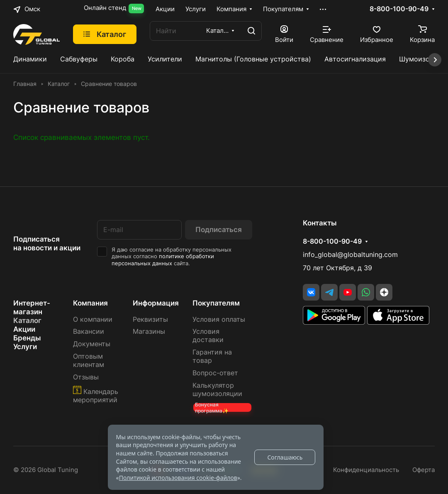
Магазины (149, 331)
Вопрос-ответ (215, 373)
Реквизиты (150, 319)
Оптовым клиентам (89, 361)
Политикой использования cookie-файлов (178, 478)
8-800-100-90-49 (399, 9)
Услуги (25, 347)
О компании (93, 319)
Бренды (27, 338)
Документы (92, 344)
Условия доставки (208, 336)
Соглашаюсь (285, 457)
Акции (24, 329)
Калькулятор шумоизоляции (217, 390)
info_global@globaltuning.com (350, 255)
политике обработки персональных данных (163, 260)
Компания (90, 303)
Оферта (424, 470)
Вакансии (89, 331)
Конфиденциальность (366, 470)
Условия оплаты (219, 319)
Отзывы (86, 377)
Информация (156, 303)
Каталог (27, 320)
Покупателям (216, 303)
